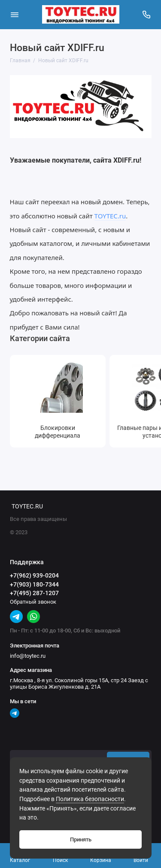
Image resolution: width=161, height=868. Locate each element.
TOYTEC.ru (110, 216)
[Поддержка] (147, 15)
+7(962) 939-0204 (34, 575)
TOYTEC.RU (27, 507)
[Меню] (15, 15)
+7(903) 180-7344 (34, 584)
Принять (81, 839)
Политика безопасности (90, 799)
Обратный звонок (33, 602)
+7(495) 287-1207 (34, 593)
